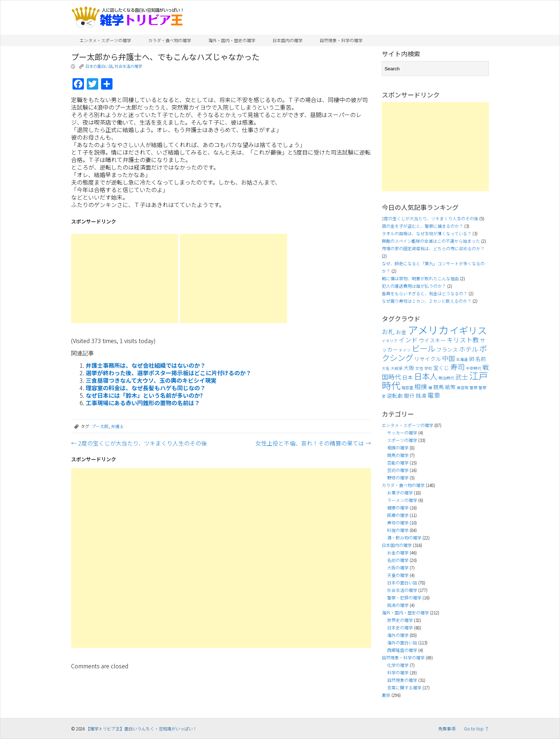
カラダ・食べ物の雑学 (170, 40)
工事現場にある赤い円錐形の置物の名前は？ (143, 403)
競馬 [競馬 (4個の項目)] (439, 387)
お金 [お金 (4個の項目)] (401, 332)
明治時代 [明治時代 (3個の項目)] (446, 378)
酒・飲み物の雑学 (404, 537)
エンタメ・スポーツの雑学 (105, 40)
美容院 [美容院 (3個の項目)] (463, 388)
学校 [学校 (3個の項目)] (428, 368)
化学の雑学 (398, 665)
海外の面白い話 (402, 642)
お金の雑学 (398, 552)
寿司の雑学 (398, 522)
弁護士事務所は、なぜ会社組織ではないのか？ (146, 365)
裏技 (386, 695)
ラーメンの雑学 (402, 500)
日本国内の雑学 (287, 40)
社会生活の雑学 (128, 66)
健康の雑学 (398, 507)
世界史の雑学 (400, 620)
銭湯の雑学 (398, 605)
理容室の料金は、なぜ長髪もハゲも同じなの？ (146, 388)
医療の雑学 (398, 515)
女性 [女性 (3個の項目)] (419, 368)
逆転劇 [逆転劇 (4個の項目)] (395, 395)
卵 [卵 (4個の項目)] (472, 359)
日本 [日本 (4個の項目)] (407, 377)
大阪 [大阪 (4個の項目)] (409, 368)
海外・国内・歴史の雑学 (232, 40)
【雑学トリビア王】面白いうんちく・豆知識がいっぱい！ (141, 728)
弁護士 (117, 426)
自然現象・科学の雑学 (341, 40)
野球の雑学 (398, 477)
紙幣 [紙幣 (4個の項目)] (450, 387)
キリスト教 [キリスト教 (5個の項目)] (463, 340)
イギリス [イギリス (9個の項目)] (468, 330)
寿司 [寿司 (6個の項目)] (457, 367)
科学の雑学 (398, 672)
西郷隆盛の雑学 (402, 650)
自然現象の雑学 (402, 680)
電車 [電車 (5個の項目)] (434, 395)
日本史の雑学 (400, 627)
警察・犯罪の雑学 (404, 597)
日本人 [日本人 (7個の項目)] (426, 376)
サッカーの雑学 (402, 433)
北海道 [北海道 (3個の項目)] (462, 359)
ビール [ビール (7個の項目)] (424, 348)
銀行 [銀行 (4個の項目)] (409, 395)
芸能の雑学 (398, 462)
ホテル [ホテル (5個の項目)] (469, 349)
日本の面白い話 (99, 66)
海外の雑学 (398, 635)
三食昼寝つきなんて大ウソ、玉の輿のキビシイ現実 (151, 380)
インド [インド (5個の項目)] (408, 340)
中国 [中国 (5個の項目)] (449, 358)
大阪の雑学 (398, 567)
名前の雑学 (398, 560)
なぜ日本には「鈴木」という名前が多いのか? (144, 395)
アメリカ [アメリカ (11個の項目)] (428, 330)
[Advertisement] (125, 278)
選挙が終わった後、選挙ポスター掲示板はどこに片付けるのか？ (169, 373)
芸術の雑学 (398, 470)
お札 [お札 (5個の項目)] (388, 331)
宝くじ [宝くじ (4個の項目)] (441, 368)
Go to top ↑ (476, 728)
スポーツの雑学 (402, 440)
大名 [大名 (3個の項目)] (386, 368)
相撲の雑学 (398, 448)
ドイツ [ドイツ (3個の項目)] (405, 350)
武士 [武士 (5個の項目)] (462, 377)
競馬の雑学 (398, 455)
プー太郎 (100, 426)
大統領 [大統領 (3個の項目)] (397, 368)
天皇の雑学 (398, 575)
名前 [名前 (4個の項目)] (481, 359)
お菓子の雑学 (400, 492)
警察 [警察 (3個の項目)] (474, 388)
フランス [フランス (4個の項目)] (447, 349)
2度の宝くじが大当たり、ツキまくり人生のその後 (139, 443)
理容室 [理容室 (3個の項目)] (407, 388)
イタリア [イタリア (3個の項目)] (390, 341)
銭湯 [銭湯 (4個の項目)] (421, 395)
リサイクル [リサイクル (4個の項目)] (428, 359)
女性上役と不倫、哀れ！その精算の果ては (313, 443)
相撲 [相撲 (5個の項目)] (421, 386)
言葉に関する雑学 (404, 687)
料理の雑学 (398, 530)
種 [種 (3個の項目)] (430, 388)
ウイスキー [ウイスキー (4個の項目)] (432, 340)
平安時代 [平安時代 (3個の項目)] (474, 368)
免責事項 (447, 728)
